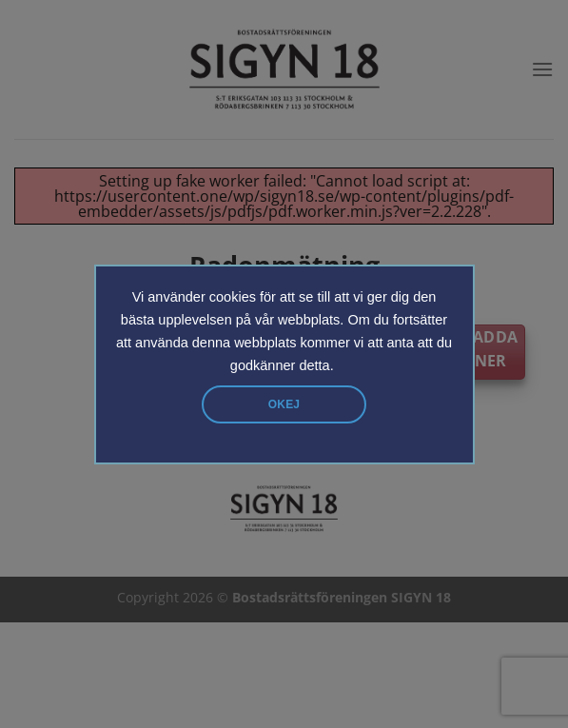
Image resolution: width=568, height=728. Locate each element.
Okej (284, 404)
